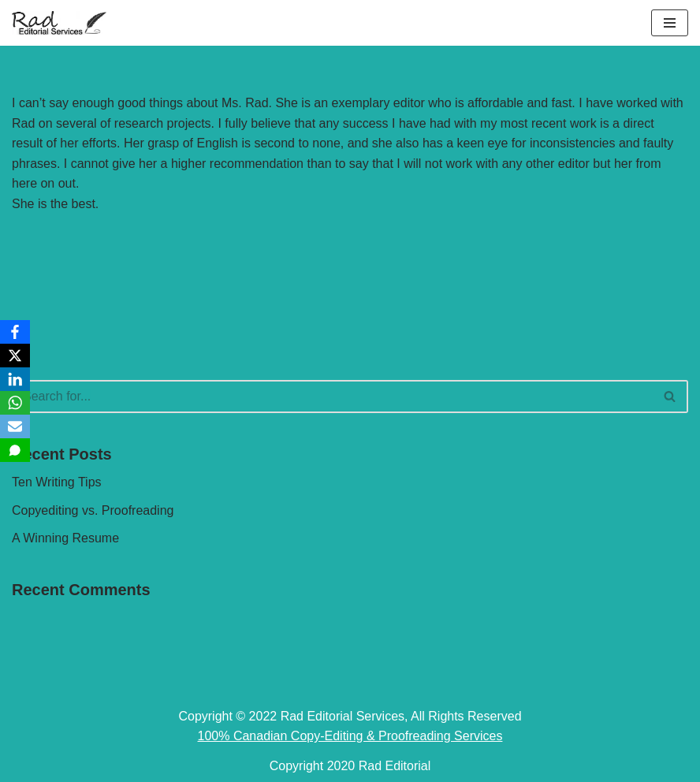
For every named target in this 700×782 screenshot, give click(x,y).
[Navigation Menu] (670, 23)
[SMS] (15, 450)
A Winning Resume (65, 538)
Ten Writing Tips (57, 482)
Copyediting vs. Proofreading (93, 510)
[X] (15, 356)
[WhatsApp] (15, 403)
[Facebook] (15, 332)
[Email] (15, 426)
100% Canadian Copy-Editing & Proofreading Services (350, 736)
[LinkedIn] (15, 379)
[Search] (332, 397)
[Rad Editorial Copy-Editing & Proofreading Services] (59, 23)
